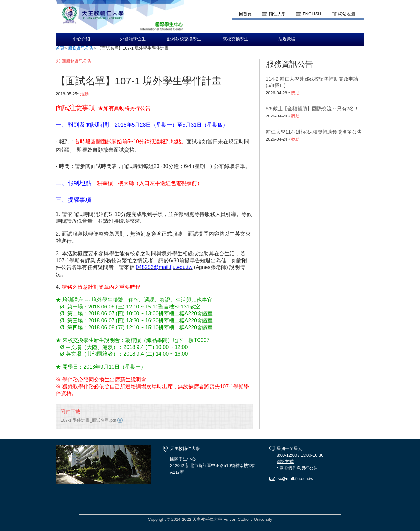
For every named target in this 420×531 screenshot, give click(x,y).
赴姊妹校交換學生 (184, 39)
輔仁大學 (277, 14)
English (312, 14)
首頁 (60, 48)
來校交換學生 (236, 39)
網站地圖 (346, 14)
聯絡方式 (285, 462)
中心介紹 (81, 39)
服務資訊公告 (81, 48)
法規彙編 (287, 39)
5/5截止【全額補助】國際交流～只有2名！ (312, 108)
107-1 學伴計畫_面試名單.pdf (88, 420)
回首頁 (245, 14)
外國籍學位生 (133, 39)
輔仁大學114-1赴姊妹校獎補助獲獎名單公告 (314, 132)
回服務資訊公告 (77, 61)
